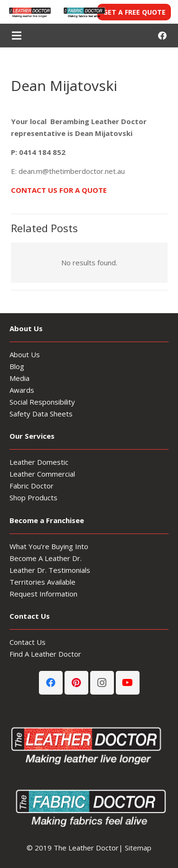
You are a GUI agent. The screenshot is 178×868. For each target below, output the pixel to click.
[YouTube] (128, 683)
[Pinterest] (76, 683)
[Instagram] (102, 683)
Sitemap (138, 848)
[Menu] (17, 36)
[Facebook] (162, 36)
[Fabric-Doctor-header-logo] (84, 12)
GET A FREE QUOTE (134, 12)
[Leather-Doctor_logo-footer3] (89, 744)
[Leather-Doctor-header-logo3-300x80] (29, 12)
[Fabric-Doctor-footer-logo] (89, 807)
